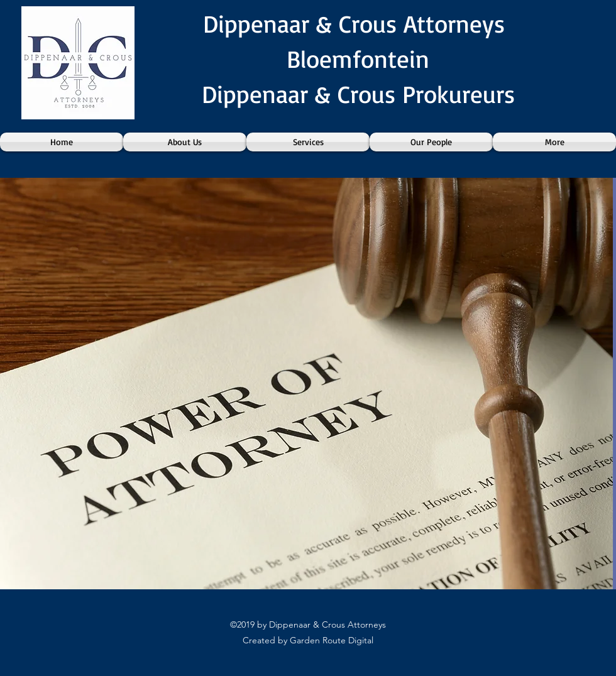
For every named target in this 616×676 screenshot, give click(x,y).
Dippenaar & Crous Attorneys (358, 24)
